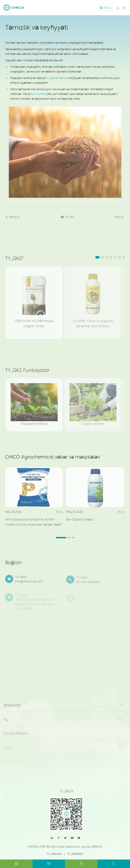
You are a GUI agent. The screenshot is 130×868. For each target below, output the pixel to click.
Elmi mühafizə (39, 94)
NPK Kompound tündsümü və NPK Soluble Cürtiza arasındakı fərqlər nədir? (32, 522)
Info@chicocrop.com (29, 583)
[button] (97, 257)
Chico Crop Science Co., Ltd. (68, 847)
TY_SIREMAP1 (75, 854)
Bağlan (14, 564)
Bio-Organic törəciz (79, 519)
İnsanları (10, 705)
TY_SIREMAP (54, 854)
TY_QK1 (67, 218)
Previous (12, 218)
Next (119, 218)
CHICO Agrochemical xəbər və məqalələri (53, 457)
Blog (58, 512)
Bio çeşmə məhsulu (57, 78)
